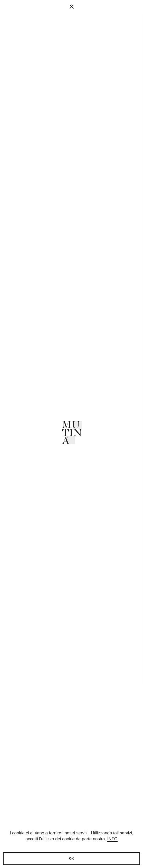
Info (112, 839)
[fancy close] (71, 23)
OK (71, 859)
